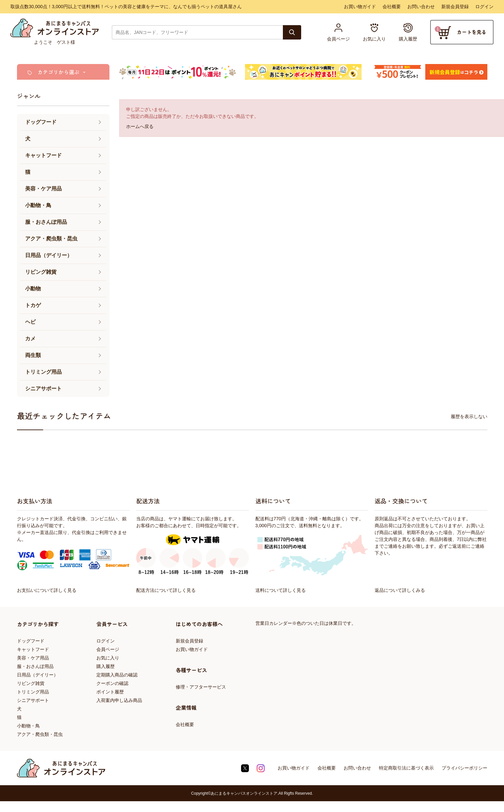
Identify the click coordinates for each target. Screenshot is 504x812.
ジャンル (29, 96)
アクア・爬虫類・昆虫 (40, 734)
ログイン (484, 7)
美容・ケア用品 (33, 658)
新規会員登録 (455, 7)
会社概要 (392, 7)
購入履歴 (106, 666)
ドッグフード (31, 641)
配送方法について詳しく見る (166, 590)
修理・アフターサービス (201, 687)
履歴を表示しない (469, 416)
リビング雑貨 (31, 683)
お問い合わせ (421, 7)
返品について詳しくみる (400, 590)
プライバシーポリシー (464, 768)
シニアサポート (33, 700)
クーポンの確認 (112, 683)
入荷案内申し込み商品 (119, 700)
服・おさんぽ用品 (35, 666)
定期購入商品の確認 (117, 675)
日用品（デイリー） (38, 675)
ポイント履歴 (110, 692)
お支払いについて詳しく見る (47, 590)
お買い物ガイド (360, 7)
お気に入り (108, 658)
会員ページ (108, 649)
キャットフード (33, 649)
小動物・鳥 (28, 726)
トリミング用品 (33, 692)
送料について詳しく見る (281, 590)
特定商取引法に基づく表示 (406, 768)
